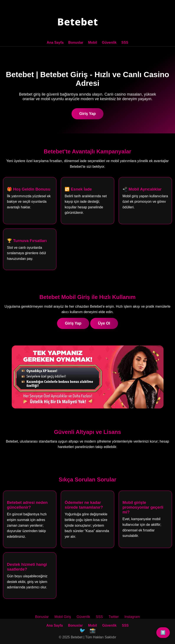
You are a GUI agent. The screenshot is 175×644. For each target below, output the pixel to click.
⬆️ (163, 633)
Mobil (93, 42)
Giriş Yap (88, 114)
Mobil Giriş (63, 617)
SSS (125, 42)
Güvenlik (109, 42)
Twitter (114, 617)
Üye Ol (104, 323)
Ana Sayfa (55, 42)
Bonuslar (76, 42)
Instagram (132, 617)
